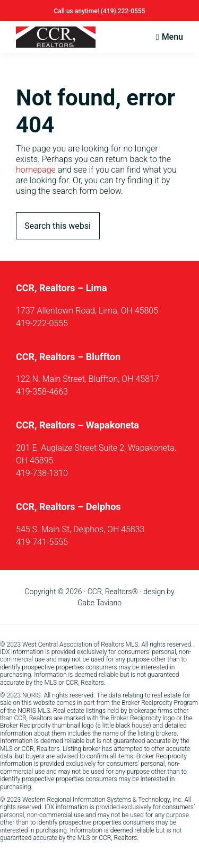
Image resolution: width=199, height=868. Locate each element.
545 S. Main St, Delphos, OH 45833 (80, 529)
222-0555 (132, 11)
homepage (36, 170)
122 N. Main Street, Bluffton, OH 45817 (88, 379)
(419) (109, 11)
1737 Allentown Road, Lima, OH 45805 (87, 311)
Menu (172, 37)
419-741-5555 (42, 542)
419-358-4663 (42, 392)
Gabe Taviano (99, 603)
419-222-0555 (42, 323)
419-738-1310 (42, 473)
